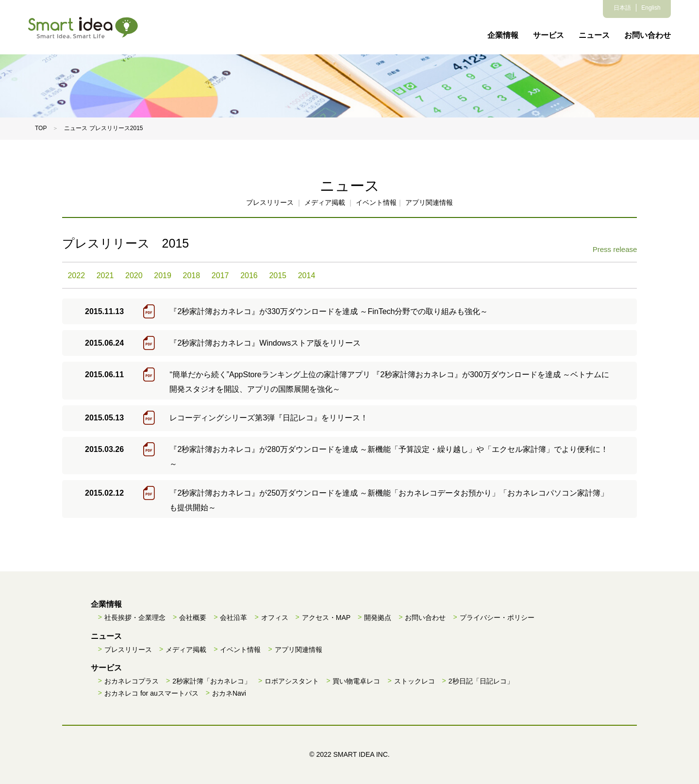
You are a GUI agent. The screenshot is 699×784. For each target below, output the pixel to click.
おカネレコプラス (132, 681)
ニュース (594, 35)
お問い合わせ (648, 35)
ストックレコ (415, 681)
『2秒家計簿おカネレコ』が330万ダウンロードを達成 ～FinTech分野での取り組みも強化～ (329, 311)
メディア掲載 (325, 202)
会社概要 (193, 617)
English (651, 8)
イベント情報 (376, 202)
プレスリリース (270, 202)
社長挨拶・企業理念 (135, 617)
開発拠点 (378, 617)
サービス (549, 35)
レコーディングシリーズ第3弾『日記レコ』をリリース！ (269, 418)
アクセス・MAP (326, 617)
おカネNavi (229, 693)
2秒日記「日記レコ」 (481, 681)
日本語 (622, 8)
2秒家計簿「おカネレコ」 (212, 681)
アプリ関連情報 (429, 202)
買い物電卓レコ (356, 681)
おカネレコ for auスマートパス (151, 693)
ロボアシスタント (292, 681)
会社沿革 (233, 617)
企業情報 (503, 35)
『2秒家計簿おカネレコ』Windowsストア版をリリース (265, 343)
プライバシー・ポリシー (497, 617)
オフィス (275, 617)
